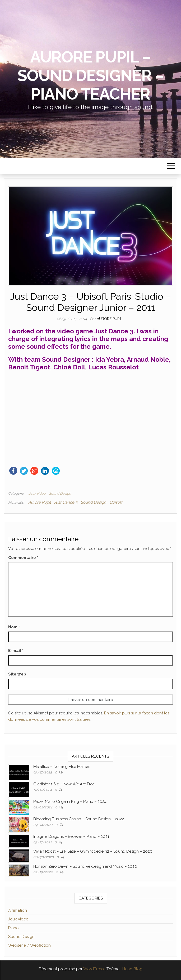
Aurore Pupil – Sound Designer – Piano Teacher (91, 75)
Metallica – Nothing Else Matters (62, 767)
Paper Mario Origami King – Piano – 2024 (70, 802)
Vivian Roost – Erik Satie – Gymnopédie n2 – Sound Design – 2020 (93, 851)
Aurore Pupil (110, 319)
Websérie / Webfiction (29, 945)
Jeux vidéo (37, 493)
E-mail (16, 651)
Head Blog (132, 969)
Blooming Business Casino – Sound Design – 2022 (79, 819)
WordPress (93, 969)
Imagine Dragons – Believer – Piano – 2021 (71, 836)
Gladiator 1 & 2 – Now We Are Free (64, 784)
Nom (14, 627)
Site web (17, 674)
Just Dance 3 (66, 502)
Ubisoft (116, 502)
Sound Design (60, 493)
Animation (18, 910)
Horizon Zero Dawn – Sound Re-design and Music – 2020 (85, 866)
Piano (13, 928)
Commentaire (23, 558)
